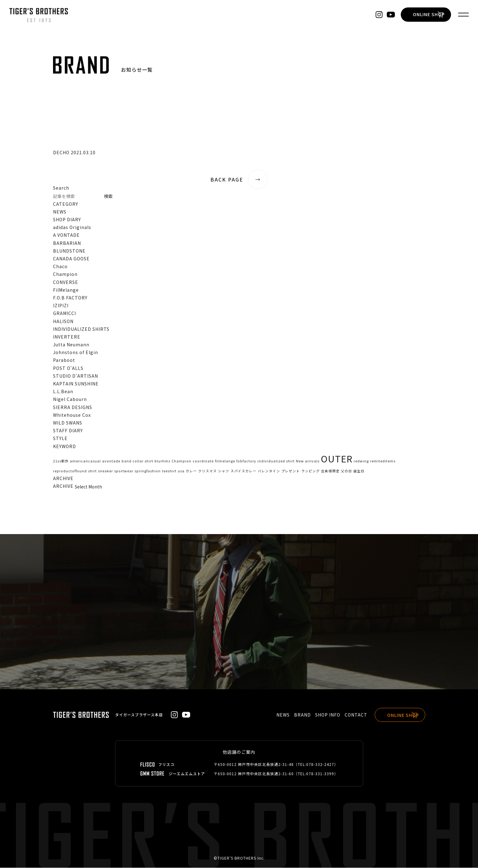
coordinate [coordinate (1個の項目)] (203, 461)
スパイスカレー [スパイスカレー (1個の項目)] (243, 471)
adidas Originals (72, 227)
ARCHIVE (63, 486)
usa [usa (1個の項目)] (181, 471)
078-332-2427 (320, 765)
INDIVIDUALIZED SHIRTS (81, 329)
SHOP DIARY (67, 219)
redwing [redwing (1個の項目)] (361, 461)
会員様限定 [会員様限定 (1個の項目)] (330, 471)
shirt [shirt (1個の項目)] (92, 471)
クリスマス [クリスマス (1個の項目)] (208, 471)
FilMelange (66, 290)
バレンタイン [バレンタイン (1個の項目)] (269, 471)
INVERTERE (67, 337)
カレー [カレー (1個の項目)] (191, 471)
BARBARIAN (67, 243)
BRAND (297, 715)
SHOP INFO (322, 715)
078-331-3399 (320, 774)
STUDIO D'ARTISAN (76, 376)
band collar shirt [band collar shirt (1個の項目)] (137, 461)
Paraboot (64, 360)
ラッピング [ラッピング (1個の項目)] (310, 471)
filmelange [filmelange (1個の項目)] (225, 461)
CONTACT (350, 715)
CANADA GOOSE (71, 259)
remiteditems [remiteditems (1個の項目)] (383, 461)
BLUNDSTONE (69, 251)
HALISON (63, 321)
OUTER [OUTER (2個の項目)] (337, 458)
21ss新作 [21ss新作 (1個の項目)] (61, 461)
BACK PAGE (239, 180)
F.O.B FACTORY (70, 298)
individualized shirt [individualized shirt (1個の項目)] (276, 461)
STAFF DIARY (68, 430)
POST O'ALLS (68, 368)
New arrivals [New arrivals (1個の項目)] (308, 461)
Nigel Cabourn (70, 399)
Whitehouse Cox (72, 415)
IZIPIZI (61, 305)
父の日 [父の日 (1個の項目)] (346, 471)
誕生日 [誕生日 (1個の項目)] (359, 471)
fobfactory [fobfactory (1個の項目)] (246, 461)
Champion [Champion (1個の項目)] (181, 461)
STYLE (60, 438)
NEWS (60, 212)
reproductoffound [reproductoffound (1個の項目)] (70, 471)
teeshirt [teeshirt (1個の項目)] (169, 471)
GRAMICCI (65, 313)
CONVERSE (66, 282)
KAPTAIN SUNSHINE (76, 384)
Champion (65, 274)
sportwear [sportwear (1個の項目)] (124, 471)
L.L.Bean (63, 391)
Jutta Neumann (71, 344)
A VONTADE (66, 235)
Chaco (60, 266)
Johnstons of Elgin (76, 352)
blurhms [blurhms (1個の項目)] (162, 461)
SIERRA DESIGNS (73, 407)
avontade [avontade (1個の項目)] (111, 461)
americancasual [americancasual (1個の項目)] (85, 461)
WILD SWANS (68, 423)
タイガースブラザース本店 (139, 715)
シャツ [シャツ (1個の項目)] (224, 471)
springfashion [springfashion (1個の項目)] (148, 471)
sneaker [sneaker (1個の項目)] (105, 471)
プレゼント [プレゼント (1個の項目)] (291, 471)
